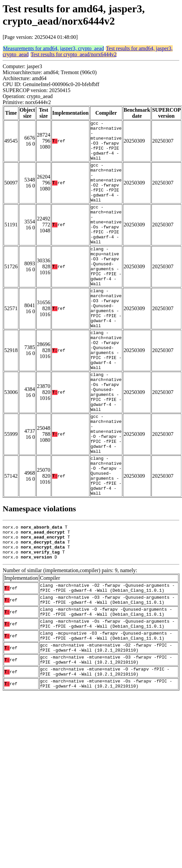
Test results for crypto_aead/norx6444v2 (74, 54)
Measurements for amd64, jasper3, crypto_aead (53, 48)
